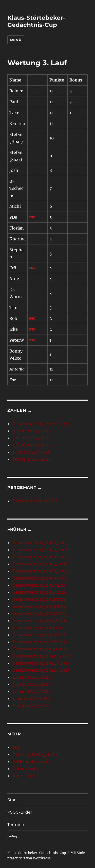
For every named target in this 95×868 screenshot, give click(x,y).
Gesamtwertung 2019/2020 (40, 649)
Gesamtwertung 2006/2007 (40, 557)
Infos (12, 837)
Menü (16, 40)
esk (16, 747)
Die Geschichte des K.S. (36, 501)
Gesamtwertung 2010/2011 (39, 585)
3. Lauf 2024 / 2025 (32, 438)
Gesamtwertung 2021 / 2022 (41, 656)
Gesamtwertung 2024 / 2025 (41, 424)
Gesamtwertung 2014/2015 (39, 613)
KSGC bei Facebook (32, 761)
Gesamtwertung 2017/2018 (39, 635)
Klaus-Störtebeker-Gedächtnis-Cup (36, 21)
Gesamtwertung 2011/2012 (39, 592)
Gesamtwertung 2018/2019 (40, 642)
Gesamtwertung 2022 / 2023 (41, 663)
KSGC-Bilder (20, 812)
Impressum (24, 776)
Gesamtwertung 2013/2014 (39, 606)
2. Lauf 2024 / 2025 (32, 445)
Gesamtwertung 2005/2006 (40, 550)
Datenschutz (25, 769)
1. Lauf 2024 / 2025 (31, 452)
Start (12, 800)
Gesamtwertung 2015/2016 (40, 621)
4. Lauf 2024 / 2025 (32, 431)
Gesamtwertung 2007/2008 (40, 564)
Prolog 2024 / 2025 (32, 459)
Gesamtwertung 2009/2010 (40, 578)
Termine (16, 825)
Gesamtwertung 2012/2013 (39, 599)
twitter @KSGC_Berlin (35, 754)
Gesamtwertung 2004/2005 (40, 543)
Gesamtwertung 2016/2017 (39, 628)
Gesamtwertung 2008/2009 (40, 571)
